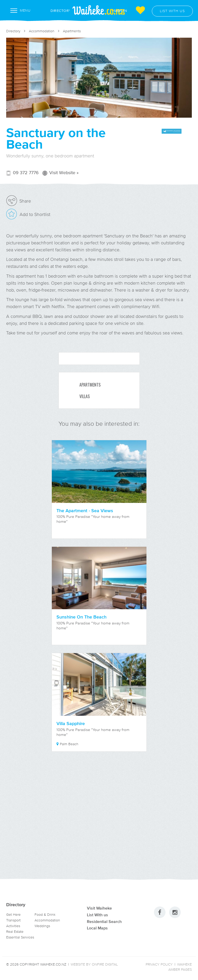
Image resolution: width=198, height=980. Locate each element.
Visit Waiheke (99, 908)
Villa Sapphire (71, 724)
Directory (55, 11)
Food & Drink (45, 915)
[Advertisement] (99, 821)
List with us (172, 11)
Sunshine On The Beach (81, 617)
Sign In (120, 10)
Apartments (72, 31)
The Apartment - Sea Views (85, 511)
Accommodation (42, 31)
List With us (97, 915)
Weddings (42, 926)
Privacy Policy (159, 964)
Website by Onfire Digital (94, 964)
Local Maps (97, 928)
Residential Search (104, 921)
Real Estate (15, 932)
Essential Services (20, 937)
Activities (13, 926)
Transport (13, 920)
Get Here (13, 915)
